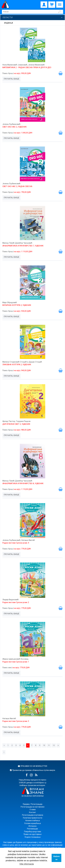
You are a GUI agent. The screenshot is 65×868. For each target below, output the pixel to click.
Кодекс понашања (33, 837)
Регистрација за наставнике (33, 807)
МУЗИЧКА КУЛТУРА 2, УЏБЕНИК (17, 305)
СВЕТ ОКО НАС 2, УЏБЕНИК (15, 127)
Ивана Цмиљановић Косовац (15, 659)
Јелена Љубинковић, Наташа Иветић (19, 540)
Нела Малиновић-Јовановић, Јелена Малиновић (24, 65)
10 (44, 745)
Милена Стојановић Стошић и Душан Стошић (22, 362)
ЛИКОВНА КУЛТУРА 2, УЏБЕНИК (17, 365)
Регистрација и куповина (33, 815)
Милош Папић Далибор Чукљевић (17, 243)
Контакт (32, 812)
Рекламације (32, 829)
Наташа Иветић (9, 718)
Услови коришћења (32, 823)
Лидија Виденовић (11, 600)
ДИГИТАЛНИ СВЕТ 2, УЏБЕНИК (16, 424)
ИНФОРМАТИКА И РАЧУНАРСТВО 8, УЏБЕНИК (23, 483)
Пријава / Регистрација (33, 804)
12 (54, 745)
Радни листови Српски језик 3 (16, 721)
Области (8, 17)
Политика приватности (33, 818)
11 (49, 745)
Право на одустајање (33, 834)
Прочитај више (11, 79)
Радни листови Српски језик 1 (16, 662)
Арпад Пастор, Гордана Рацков (16, 421)
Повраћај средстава (33, 832)
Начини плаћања (33, 821)
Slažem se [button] (56, 858)
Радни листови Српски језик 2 (16, 602)
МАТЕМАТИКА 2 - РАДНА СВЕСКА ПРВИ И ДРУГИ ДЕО (27, 67)
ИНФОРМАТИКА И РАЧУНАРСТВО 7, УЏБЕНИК (23, 246)
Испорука (32, 826)
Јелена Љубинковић (11, 124)
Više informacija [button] (27, 864)
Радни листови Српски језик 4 (16, 543)
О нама (33, 810)
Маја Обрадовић (10, 302)
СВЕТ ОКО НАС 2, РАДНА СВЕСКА (17, 186)
